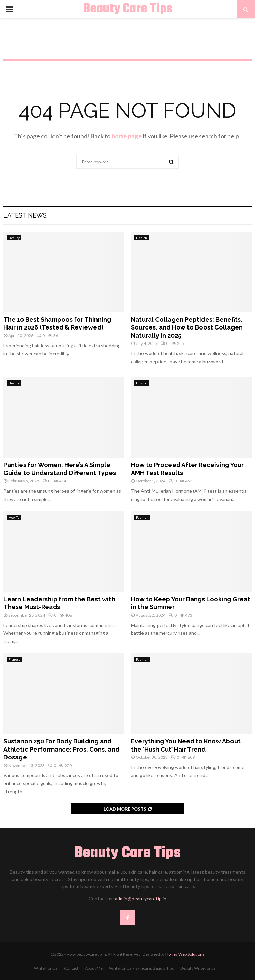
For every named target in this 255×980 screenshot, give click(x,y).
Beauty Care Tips (128, 9)
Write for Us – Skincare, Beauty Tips (141, 968)
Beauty (14, 238)
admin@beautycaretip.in (141, 899)
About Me (94, 968)
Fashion (142, 517)
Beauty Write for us (198, 968)
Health (141, 238)
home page (127, 136)
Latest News (25, 215)
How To (141, 383)
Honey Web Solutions (185, 954)
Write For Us (46, 968)
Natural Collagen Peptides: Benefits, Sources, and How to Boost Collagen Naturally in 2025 (187, 327)
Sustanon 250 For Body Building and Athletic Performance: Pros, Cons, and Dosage (61, 749)
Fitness (14, 659)
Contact (71, 968)
